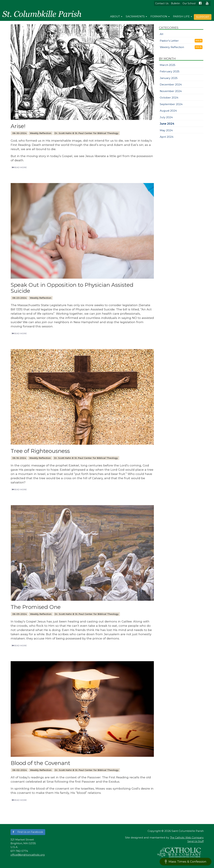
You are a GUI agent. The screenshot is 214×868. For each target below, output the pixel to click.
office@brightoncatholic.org (28, 855)
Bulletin (175, 3)
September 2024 (171, 104)
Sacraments (136, 16)
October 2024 (169, 98)
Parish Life (183, 16)
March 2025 (168, 65)
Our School (189, 3)
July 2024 (166, 117)
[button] (28, 832)
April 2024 (167, 137)
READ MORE (19, 167)
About (116, 16)
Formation (160, 16)
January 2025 (169, 78)
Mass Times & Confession (186, 862)
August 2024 (168, 111)
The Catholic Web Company (187, 838)
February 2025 (170, 71)
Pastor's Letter (169, 41)
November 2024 (171, 91)
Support (203, 17)
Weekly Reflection (172, 47)
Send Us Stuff (196, 841)
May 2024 (166, 130)
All (162, 34)
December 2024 (171, 84)
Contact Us (162, 3)
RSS (199, 41)
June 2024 (167, 124)
